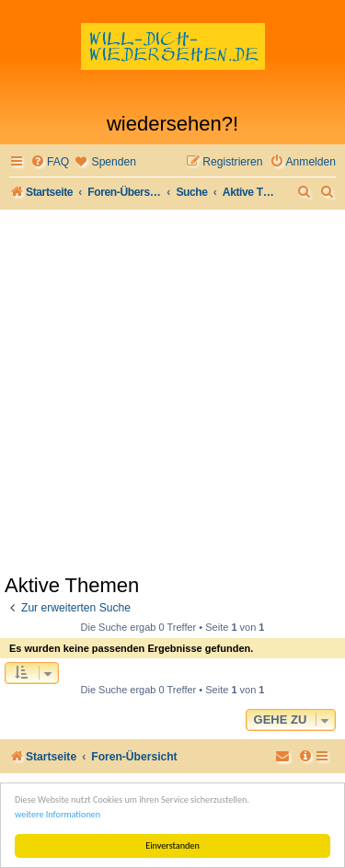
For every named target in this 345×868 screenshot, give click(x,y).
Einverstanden (172, 845)
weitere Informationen (57, 814)
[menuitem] (50, 162)
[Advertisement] (172, 391)
